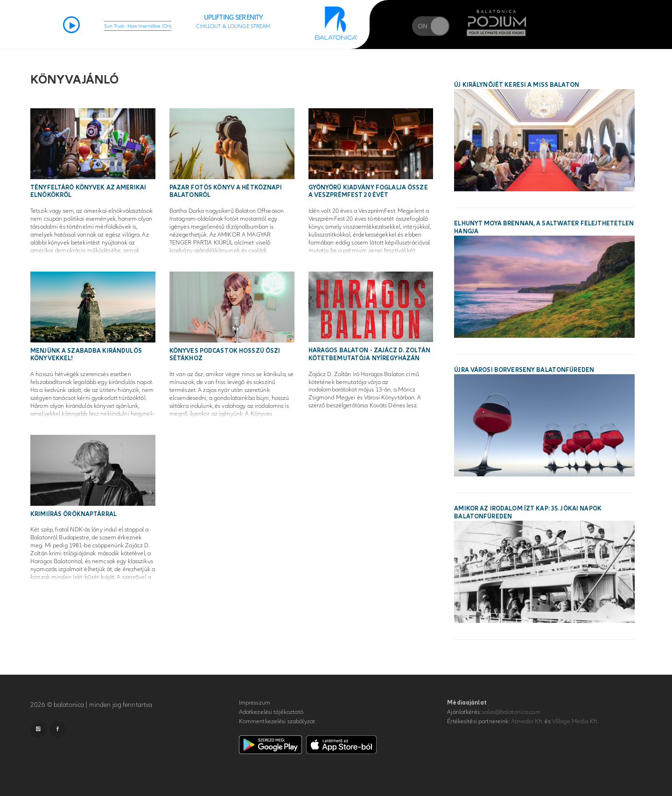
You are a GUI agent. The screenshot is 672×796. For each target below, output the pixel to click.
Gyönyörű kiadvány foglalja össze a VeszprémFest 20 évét (368, 192)
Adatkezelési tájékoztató (271, 712)
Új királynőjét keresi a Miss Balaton (517, 85)
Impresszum (255, 703)
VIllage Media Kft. (575, 721)
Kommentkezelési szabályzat (277, 721)
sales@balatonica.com (511, 712)
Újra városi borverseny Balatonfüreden (524, 370)
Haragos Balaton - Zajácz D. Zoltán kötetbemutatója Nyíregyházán (369, 354)
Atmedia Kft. (527, 721)
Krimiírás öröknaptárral (73, 514)
